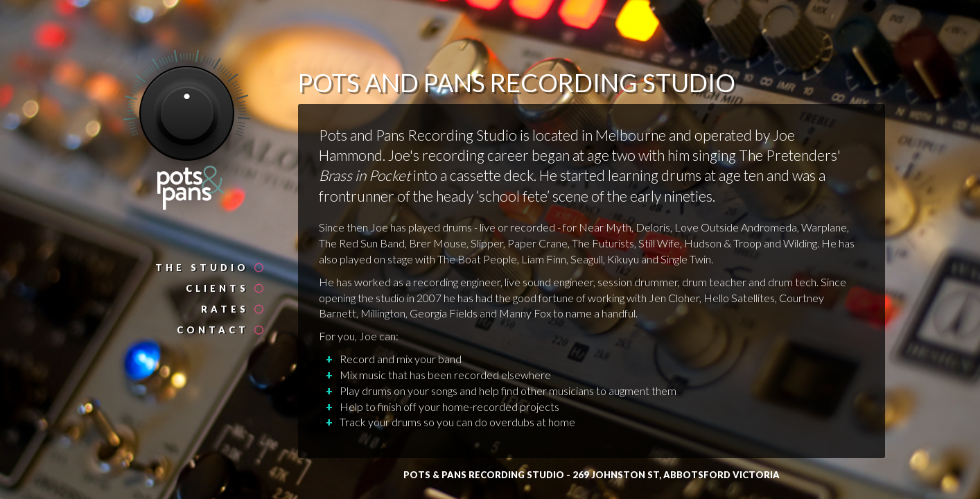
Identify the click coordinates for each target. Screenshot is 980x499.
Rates (233, 309)
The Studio (210, 268)
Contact (221, 330)
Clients (226, 288)
